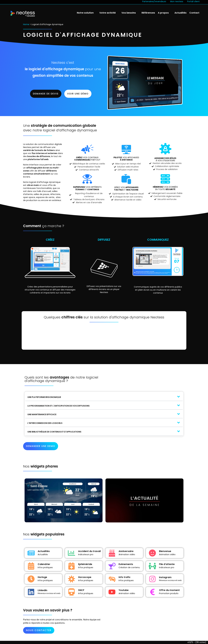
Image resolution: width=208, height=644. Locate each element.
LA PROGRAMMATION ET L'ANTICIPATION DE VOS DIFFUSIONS (58, 406)
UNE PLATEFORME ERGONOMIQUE (44, 397)
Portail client (193, 1)
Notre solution (85, 13)
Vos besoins (129, 13)
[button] (104, 397)
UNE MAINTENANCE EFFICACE (42, 414)
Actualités (180, 13)
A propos (163, 13)
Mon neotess (177, 1)
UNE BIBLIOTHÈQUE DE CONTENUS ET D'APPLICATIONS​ (54, 432)
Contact (194, 13)
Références (148, 13)
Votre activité (108, 13)
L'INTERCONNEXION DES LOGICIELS (45, 423)
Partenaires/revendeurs (154, 1)
